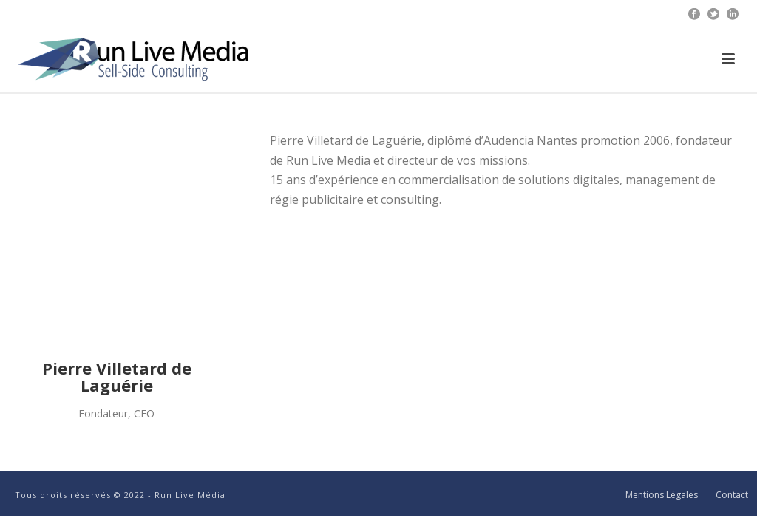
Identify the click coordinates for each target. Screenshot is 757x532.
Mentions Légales (662, 495)
